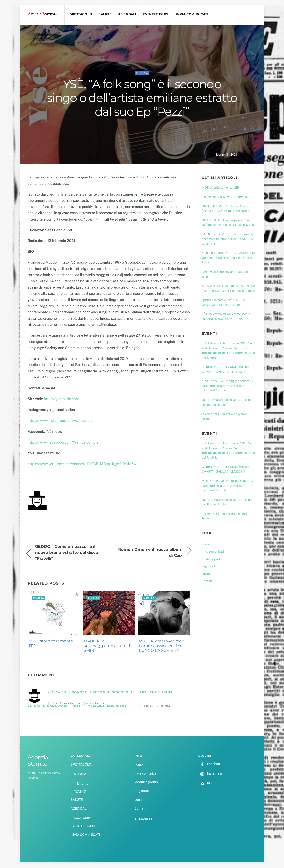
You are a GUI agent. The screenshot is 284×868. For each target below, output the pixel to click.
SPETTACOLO (82, 14)
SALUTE (106, 14)
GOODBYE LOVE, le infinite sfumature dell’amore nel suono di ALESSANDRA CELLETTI (228, 240)
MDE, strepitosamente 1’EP (51, 644)
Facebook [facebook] (210, 765)
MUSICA (142, 74)
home (205, 545)
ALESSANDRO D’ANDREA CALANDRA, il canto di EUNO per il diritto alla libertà (229, 289)
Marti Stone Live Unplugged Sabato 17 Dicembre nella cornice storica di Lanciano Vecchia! (228, 387)
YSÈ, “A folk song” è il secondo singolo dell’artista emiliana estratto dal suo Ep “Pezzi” (142, 99)
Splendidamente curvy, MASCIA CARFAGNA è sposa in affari (223, 303)
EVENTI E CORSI (157, 14)
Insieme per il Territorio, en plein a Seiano (224, 417)
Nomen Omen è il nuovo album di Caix (150, 553)
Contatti (207, 582)
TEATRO (80, 793)
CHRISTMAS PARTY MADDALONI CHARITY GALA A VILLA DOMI (225, 370)
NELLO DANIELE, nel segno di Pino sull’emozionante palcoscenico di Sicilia (228, 223)
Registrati (208, 567)
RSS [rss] (206, 784)
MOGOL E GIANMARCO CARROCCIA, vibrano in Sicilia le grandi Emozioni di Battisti (229, 259)
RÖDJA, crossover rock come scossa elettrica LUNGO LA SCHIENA (161, 647)
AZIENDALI (128, 14)
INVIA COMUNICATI (193, 14)
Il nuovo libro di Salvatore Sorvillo (224, 198)
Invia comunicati (213, 552)
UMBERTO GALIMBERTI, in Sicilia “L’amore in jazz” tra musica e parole (225, 209)
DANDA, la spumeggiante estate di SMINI (107, 647)
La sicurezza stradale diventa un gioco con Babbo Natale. (227, 403)
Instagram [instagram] (210, 774)
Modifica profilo (212, 560)
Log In (206, 574)
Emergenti (85, 784)
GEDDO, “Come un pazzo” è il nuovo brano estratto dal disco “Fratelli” (67, 553)
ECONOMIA (82, 819)
